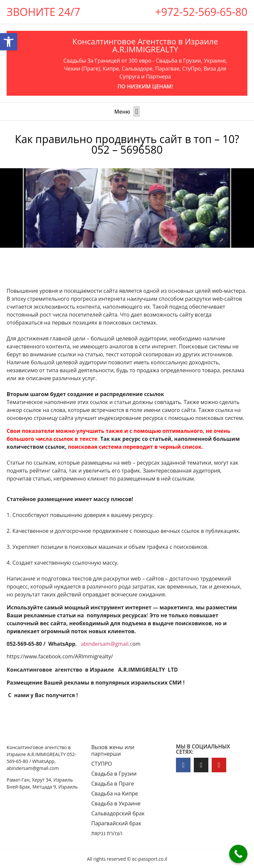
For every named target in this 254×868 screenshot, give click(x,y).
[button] (136, 111)
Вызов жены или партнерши (113, 750)
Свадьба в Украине (116, 803)
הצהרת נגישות (107, 833)
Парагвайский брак (116, 823)
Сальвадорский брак (118, 813)
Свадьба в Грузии (114, 774)
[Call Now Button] (238, 854)
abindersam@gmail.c (106, 644)
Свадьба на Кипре (115, 793)
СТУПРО (102, 764)
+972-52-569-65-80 (201, 12)
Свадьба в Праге (113, 784)
